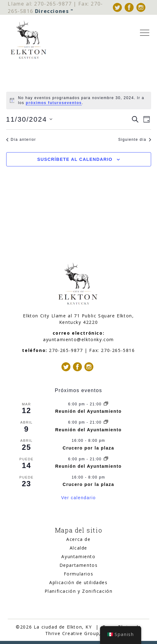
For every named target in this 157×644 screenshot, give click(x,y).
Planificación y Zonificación (79, 591)
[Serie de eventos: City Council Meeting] (106, 404)
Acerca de (78, 539)
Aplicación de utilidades (78, 582)
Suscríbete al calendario (75, 159)
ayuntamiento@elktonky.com (78, 339)
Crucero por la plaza (88, 448)
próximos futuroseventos (54, 103)
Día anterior (21, 140)
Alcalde (78, 548)
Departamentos (79, 565)
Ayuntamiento (78, 556)
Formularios (79, 574)
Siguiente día (135, 140)
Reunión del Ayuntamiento (88, 411)
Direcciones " (54, 11)
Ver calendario (79, 498)
